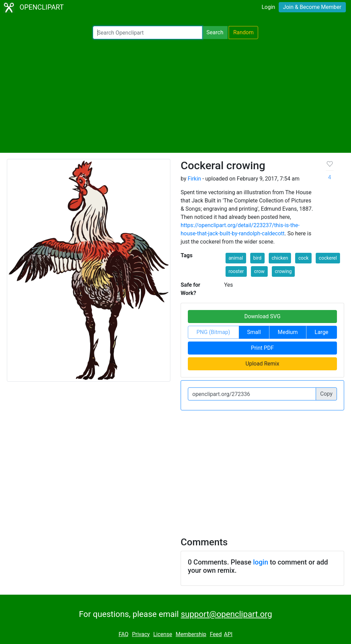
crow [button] (259, 271)
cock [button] (303, 258)
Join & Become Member (312, 7)
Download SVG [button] (263, 316)
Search (215, 32)
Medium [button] (288, 332)
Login (268, 7)
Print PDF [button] (262, 348)
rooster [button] (236, 271)
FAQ (124, 634)
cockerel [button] (328, 258)
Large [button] (322, 332)
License (163, 634)
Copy (326, 394)
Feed (216, 634)
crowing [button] (283, 271)
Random (243, 32)
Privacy (141, 634)
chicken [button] (280, 258)
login (261, 562)
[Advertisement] (175, 96)
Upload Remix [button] (262, 364)
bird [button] (257, 258)
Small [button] (254, 332)
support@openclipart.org (226, 614)
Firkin (194, 179)
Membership (191, 634)
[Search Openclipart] (148, 33)
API (228, 634)
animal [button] (236, 258)
